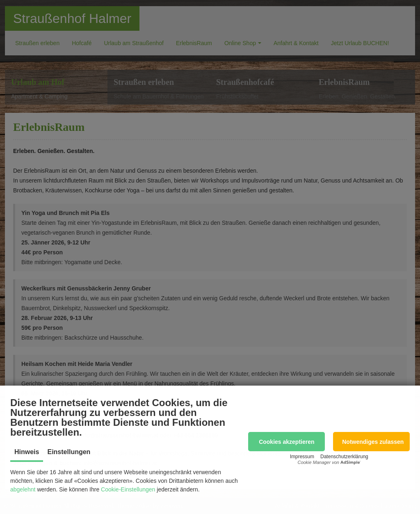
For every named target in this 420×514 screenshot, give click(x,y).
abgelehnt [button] (23, 489)
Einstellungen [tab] (69, 452)
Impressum (302, 457)
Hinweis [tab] (27, 452)
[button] (286, 442)
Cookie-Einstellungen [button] (128, 489)
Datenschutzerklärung (344, 457)
